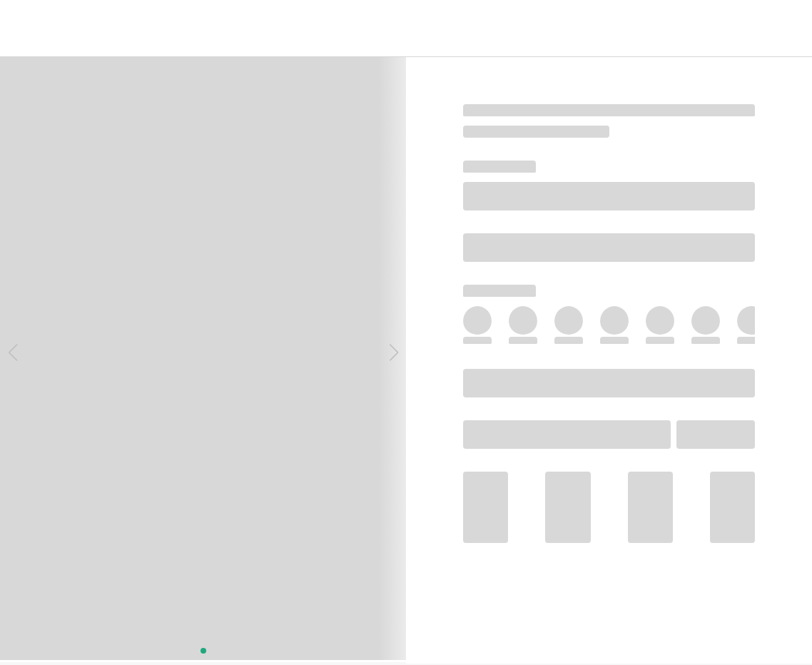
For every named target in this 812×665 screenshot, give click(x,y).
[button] (12, 352)
